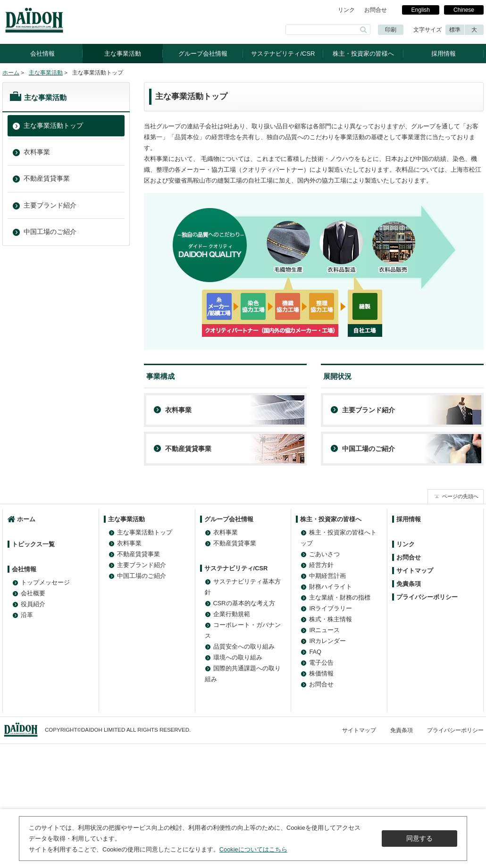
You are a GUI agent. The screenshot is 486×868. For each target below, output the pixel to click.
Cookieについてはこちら (253, 849)
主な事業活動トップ (53, 125)
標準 (455, 30)
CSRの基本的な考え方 (244, 603)
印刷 (391, 30)
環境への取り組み (238, 657)
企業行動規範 (232, 614)
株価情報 (321, 673)
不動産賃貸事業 (188, 449)
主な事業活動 (123, 54)
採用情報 (444, 54)
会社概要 (33, 593)
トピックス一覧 (33, 544)
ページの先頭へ (460, 496)
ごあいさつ (324, 554)
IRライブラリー (331, 608)
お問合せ (376, 10)
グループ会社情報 (203, 54)
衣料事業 (178, 410)
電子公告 (321, 663)
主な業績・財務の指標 (340, 597)
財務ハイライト (331, 587)
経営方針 (321, 565)
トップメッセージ (45, 582)
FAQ (315, 652)
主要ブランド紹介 (369, 410)
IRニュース (324, 630)
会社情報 (42, 54)
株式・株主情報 (331, 619)
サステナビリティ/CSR (283, 54)
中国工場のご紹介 (369, 449)
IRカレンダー (327, 641)
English (421, 10)
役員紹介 (33, 604)
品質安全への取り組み (244, 647)
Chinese (464, 10)
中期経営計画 (327, 576)
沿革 (27, 615)
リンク (346, 10)
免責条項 (409, 584)
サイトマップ (415, 571)
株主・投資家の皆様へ (363, 54)
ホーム (11, 73)
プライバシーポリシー (427, 597)
